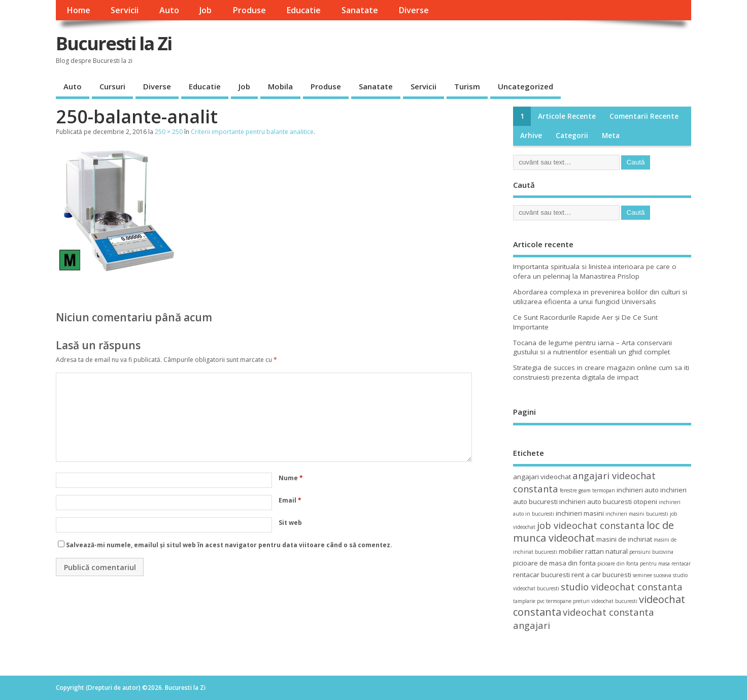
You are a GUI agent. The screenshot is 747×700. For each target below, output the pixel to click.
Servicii (125, 10)
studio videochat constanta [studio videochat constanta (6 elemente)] (622, 587)
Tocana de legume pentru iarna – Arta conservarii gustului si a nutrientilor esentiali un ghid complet (592, 347)
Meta (611, 136)
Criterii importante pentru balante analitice (252, 132)
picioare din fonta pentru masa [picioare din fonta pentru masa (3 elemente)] (634, 563)
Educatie (303, 10)
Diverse (414, 10)
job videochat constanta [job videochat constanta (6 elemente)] (591, 525)
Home (78, 10)
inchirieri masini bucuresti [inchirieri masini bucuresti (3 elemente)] (637, 514)
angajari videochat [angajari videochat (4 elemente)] (542, 477)
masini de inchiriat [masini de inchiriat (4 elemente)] (624, 539)
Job (206, 10)
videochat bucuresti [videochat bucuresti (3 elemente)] (614, 601)
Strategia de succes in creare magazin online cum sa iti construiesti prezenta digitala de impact (601, 372)
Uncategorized (525, 86)
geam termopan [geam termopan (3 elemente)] (597, 490)
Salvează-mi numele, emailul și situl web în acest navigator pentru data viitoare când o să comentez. (229, 545)
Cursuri (112, 86)
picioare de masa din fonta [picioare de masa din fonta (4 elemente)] (554, 563)
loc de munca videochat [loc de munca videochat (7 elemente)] (593, 531)
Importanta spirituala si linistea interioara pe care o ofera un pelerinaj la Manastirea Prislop (595, 271)
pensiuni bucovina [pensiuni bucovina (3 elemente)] (651, 552)
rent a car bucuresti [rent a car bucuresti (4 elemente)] (601, 575)
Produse (249, 10)
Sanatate (360, 10)
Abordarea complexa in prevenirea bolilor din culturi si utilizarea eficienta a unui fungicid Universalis (600, 297)
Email (290, 500)
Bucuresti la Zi (114, 43)
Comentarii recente (644, 116)
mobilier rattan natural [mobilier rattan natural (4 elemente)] (593, 551)
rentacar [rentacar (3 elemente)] (681, 563)
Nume (291, 478)
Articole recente (567, 116)
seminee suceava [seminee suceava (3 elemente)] (652, 575)
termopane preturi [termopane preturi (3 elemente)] (568, 601)
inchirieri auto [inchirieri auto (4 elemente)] (638, 490)
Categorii (572, 136)
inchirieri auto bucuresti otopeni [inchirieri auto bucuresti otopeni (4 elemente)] (608, 502)
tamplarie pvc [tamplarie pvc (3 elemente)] (529, 601)
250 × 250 (169, 132)
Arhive (531, 136)
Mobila (280, 86)
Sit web (290, 523)
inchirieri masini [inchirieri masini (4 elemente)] (580, 513)
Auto (169, 10)
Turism (467, 86)
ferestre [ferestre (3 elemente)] (568, 490)
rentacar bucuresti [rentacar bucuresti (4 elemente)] (541, 575)
